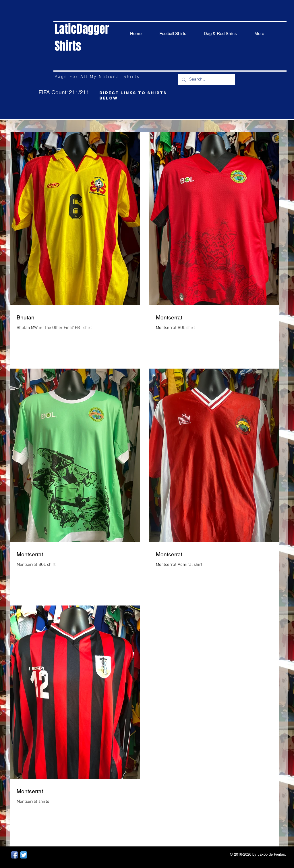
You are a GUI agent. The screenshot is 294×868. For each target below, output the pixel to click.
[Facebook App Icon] (14, 855)
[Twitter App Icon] (24, 855)
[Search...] (206, 79)
